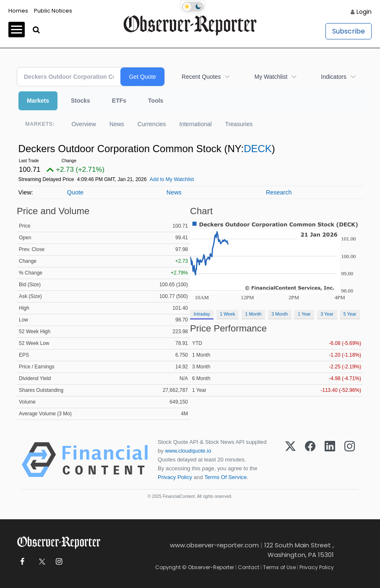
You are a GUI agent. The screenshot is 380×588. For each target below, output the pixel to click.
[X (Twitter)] (290, 460)
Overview (83, 124)
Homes (18, 11)
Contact (249, 567)
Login (364, 12)
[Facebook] (310, 460)
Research (279, 192)
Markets (38, 101)
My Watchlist (271, 77)
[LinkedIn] (330, 460)
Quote (75, 192)
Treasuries (239, 124)
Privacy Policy (175, 477)
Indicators (334, 77)
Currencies (152, 124)
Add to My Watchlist (172, 179)
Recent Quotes (201, 77)
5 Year (350, 314)
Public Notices (53, 11)
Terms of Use (279, 567)
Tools (156, 101)
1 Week (227, 314)
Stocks (81, 101)
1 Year (304, 314)
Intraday (202, 314)
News (117, 124)
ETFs (119, 101)
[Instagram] (350, 460)
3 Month (280, 314)
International (196, 124)
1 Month (254, 314)
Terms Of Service (225, 477)
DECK (258, 149)
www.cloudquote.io (188, 451)
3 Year (327, 314)
